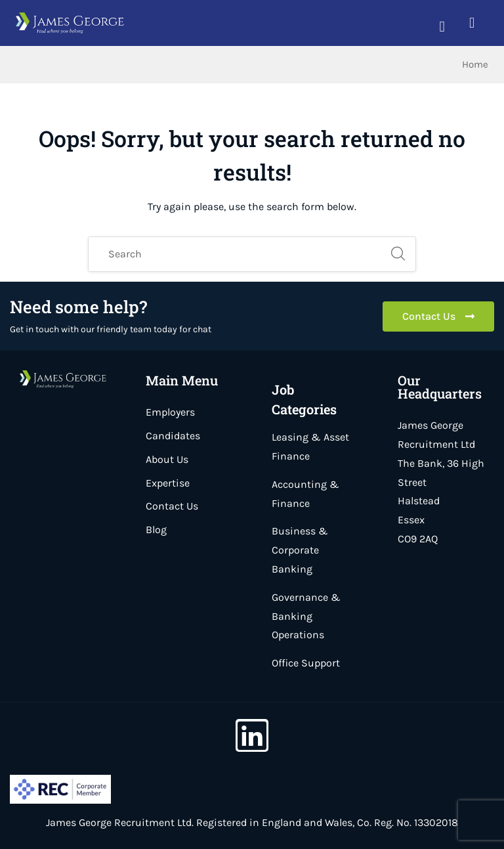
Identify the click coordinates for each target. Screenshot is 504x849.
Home (475, 64)
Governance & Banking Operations (306, 616)
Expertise (168, 483)
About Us (167, 459)
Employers (170, 412)
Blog (156, 530)
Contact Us (172, 506)
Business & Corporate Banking (300, 550)
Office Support (306, 663)
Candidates (173, 436)
